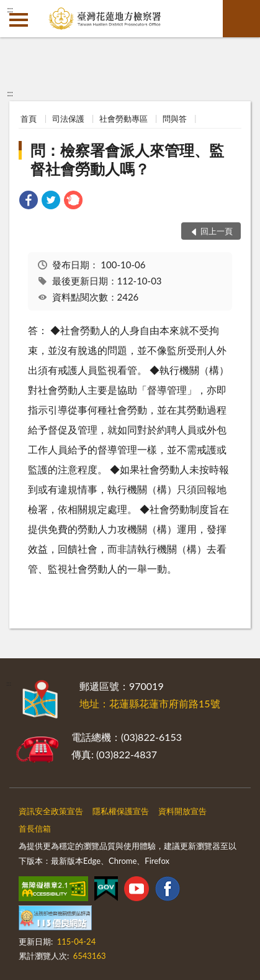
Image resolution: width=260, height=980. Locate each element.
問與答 (175, 119)
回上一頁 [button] (217, 231)
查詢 (241, 19)
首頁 (29, 119)
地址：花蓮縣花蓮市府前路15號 (150, 703)
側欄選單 (19, 20)
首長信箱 (35, 828)
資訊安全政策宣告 (51, 811)
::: (10, 9)
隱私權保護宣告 (121, 811)
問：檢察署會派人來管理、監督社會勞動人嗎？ (127, 159)
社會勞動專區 (123, 119)
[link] (29, 202)
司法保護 (68, 119)
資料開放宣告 (182, 811)
